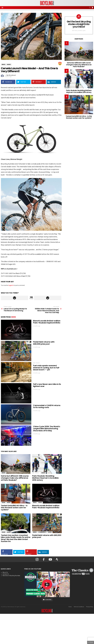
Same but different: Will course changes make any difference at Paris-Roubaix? (15, 478)
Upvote (15, 298)
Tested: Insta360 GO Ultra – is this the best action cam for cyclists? (14, 508)
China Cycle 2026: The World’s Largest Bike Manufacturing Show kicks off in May (47, 429)
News (4, 473)
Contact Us (6, 574)
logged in (11, 285)
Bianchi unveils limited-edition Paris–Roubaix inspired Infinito (47, 322)
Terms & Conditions (79, 607)
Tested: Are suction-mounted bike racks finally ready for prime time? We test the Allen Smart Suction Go (16, 538)
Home (70, 607)
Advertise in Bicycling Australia (11, 576)
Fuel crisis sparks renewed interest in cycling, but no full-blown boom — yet (46, 368)
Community (42, 532)
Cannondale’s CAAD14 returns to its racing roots (47, 406)
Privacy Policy (90, 607)
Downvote (48, 298)
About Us (5, 572)
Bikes (14, 317)
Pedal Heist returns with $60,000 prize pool (44, 343)
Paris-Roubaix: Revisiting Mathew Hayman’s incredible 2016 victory (45, 478)
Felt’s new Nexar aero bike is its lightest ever (47, 385)
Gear (3, 502)
